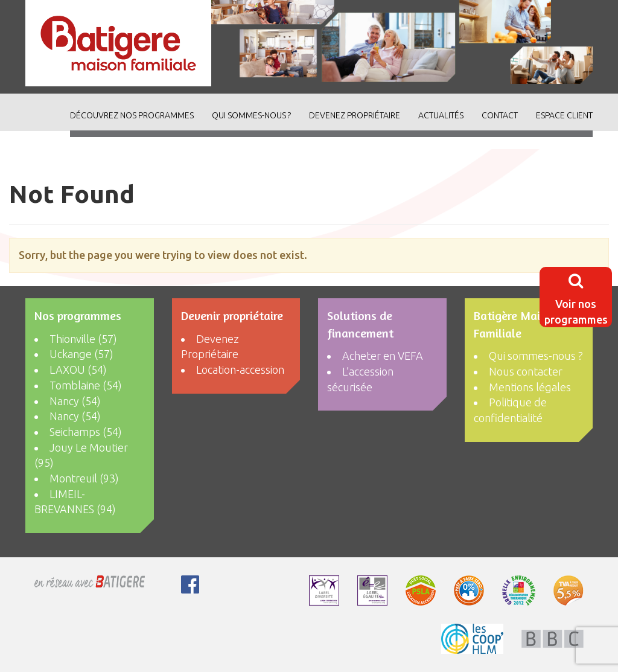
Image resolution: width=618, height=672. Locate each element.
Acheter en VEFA (383, 356)
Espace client (564, 115)
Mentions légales (530, 387)
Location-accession (240, 370)
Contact (500, 115)
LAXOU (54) (78, 370)
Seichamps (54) (86, 432)
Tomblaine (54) (86, 385)
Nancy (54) (75, 401)
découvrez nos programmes (132, 115)
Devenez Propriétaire (355, 115)
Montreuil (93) (84, 478)
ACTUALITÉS (441, 115)
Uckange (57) (81, 354)
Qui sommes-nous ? (251, 115)
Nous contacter (526, 371)
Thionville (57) (83, 339)
